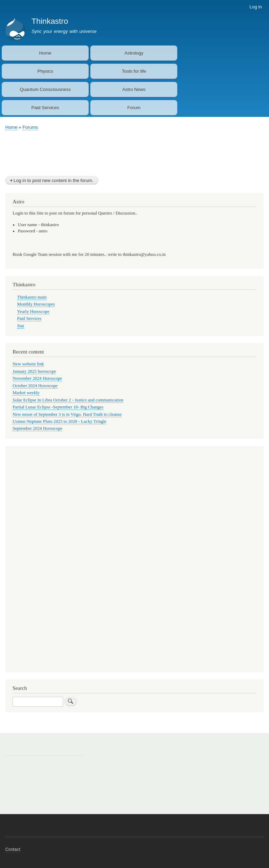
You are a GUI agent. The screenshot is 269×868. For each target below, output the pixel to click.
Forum (134, 108)
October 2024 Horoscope (35, 386)
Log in (256, 7)
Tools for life (134, 71)
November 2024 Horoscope (37, 378)
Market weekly (26, 393)
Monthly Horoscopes (36, 304)
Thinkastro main (32, 297)
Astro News (134, 89)
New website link (28, 364)
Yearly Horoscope (33, 311)
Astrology (134, 53)
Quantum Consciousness (45, 89)
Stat (21, 326)
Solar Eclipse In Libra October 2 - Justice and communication (68, 400)
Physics (45, 71)
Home (45, 53)
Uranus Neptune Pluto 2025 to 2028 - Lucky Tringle (60, 421)
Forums (30, 127)
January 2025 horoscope (34, 371)
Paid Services (45, 108)
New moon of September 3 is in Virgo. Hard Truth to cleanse (67, 414)
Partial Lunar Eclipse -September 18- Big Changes (58, 407)
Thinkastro (50, 21)
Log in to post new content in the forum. (54, 180)
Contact (13, 849)
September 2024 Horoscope (37, 428)
